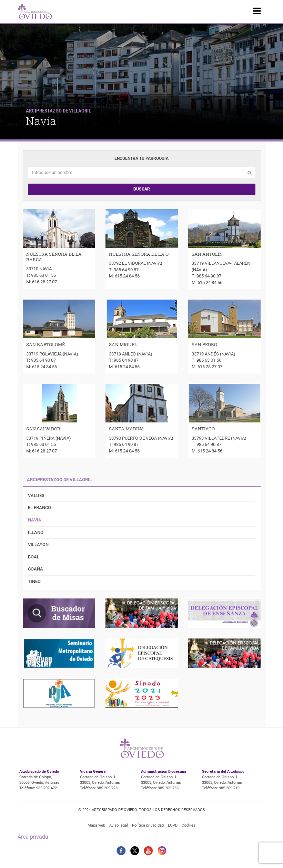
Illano (36, 532)
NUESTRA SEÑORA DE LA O (139, 254)
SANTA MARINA (127, 429)
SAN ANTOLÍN (207, 254)
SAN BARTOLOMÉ (46, 344)
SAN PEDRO (204, 344)
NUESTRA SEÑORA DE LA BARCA (54, 257)
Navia (35, 520)
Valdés (36, 495)
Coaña (36, 569)
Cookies (189, 825)
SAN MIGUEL (123, 344)
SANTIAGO (203, 429)
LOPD (173, 825)
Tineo (34, 581)
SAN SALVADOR (43, 429)
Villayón (38, 544)
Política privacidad (148, 825)
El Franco (39, 508)
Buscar (142, 189)
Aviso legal (119, 825)
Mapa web (96, 825)
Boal (34, 557)
